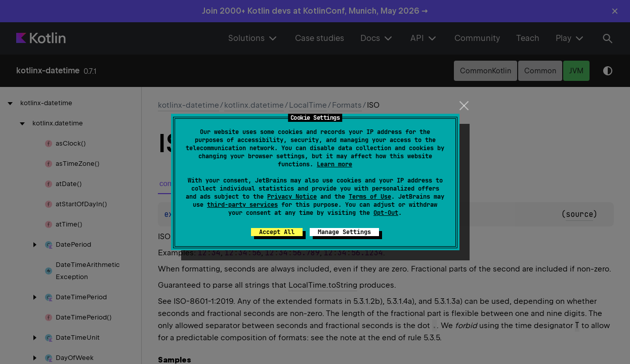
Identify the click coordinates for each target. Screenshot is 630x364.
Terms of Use (370, 197)
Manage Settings (344, 232)
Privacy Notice (292, 197)
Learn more (334, 164)
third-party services (242, 205)
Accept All (277, 232)
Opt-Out (386, 213)
